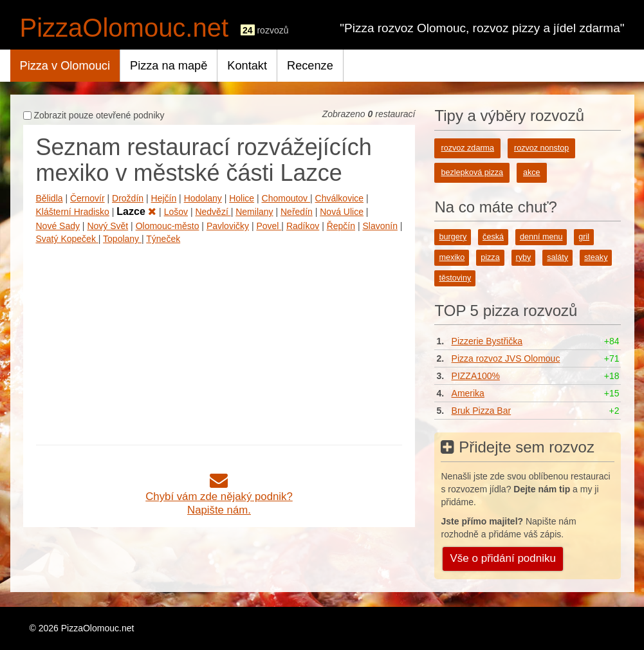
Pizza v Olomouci (65, 66)
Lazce (136, 211)
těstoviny (455, 278)
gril (584, 237)
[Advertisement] (219, 342)
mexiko (452, 257)
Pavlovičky (228, 226)
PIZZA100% (476, 376)
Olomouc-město (168, 226)
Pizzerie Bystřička (487, 341)
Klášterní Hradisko (73, 212)
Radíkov (303, 226)
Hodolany (203, 198)
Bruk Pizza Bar (482, 411)
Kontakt (247, 66)
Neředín (297, 212)
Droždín (128, 198)
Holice (242, 198)
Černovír (87, 198)
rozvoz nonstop (541, 148)
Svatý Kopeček (67, 239)
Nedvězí (213, 212)
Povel (269, 226)
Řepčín (341, 226)
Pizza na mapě (169, 66)
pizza (490, 257)
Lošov (176, 212)
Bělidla (50, 198)
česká (493, 237)
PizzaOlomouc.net (124, 28)
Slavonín (380, 226)
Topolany (122, 239)
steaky (596, 257)
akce (532, 172)
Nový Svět (107, 226)
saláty (557, 257)
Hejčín (164, 198)
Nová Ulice (342, 212)
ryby (524, 257)
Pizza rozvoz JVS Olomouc (506, 358)
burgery (453, 237)
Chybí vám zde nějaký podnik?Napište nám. (219, 497)
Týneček (163, 239)
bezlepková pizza (472, 172)
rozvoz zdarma (467, 148)
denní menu (541, 237)
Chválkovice (339, 198)
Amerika (468, 393)
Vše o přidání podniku (502, 558)
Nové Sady (58, 226)
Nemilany (254, 212)
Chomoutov (286, 198)
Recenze (310, 66)
